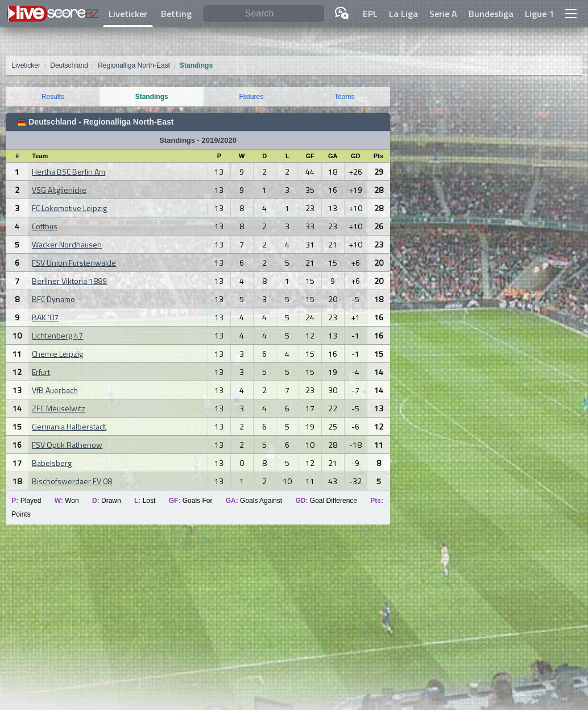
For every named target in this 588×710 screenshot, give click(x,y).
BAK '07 (45, 317)
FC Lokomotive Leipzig (69, 208)
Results (53, 97)
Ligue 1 (539, 14)
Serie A (443, 14)
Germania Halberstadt (69, 426)
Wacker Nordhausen (67, 244)
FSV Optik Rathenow (67, 445)
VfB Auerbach (55, 390)
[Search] (264, 14)
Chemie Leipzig (57, 354)
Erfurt (41, 372)
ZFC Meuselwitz (59, 408)
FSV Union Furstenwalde (74, 263)
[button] (571, 14)
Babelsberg (52, 463)
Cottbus (45, 226)
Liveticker (128, 14)
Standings (152, 97)
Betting (176, 14)
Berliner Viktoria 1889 (69, 281)
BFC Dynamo (53, 299)
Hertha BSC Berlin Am (69, 172)
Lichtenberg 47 (57, 335)
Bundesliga (491, 14)
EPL (370, 14)
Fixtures (252, 97)
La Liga (403, 14)
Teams (344, 97)
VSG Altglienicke (59, 190)
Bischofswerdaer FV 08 (72, 481)
